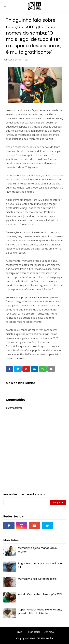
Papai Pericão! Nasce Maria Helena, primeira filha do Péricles (40, 611)
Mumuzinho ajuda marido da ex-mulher (38, 550)
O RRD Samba (34, 632)
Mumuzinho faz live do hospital (37, 579)
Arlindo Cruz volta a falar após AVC (40, 594)
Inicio (20, 632)
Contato (49, 632)
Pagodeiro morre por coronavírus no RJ (41, 565)
